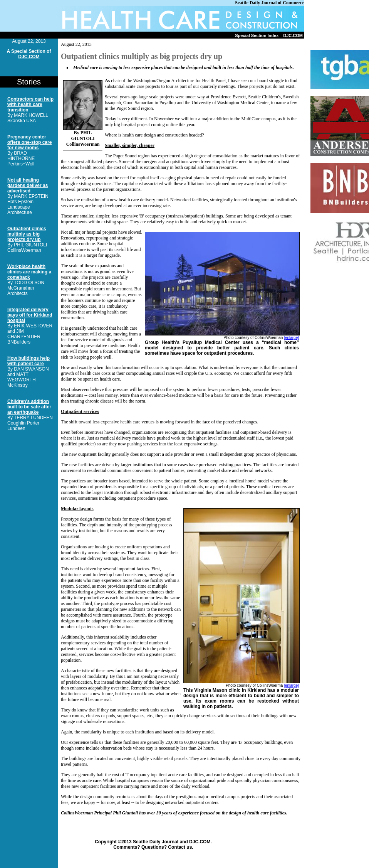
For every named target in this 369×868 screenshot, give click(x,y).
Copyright (106, 842)
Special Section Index (257, 35)
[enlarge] (291, 338)
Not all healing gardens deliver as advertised (28, 185)
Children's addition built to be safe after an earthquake (29, 407)
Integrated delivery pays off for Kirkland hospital (30, 315)
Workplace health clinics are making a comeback (29, 272)
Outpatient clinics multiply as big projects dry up (27, 234)
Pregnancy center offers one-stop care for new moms (29, 142)
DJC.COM (293, 35)
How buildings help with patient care (29, 361)
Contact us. (180, 847)
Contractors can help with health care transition (30, 104)
